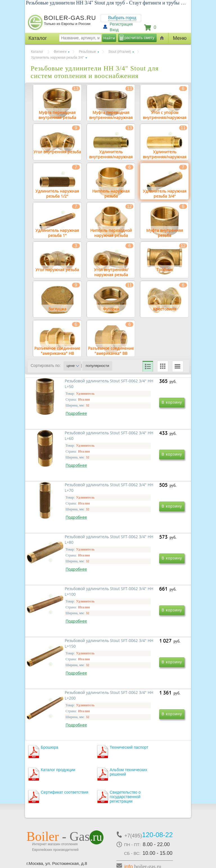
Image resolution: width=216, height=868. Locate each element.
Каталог (37, 52)
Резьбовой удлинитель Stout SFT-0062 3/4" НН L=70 (68, 519)
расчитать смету (139, 38)
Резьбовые (87, 52)
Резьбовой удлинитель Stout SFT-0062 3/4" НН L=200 (68, 681)
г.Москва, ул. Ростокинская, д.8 (57, 821)
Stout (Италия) (120, 52)
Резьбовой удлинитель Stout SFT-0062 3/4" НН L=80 (145, 519)
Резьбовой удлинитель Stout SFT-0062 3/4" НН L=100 (68, 600)
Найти (109, 38)
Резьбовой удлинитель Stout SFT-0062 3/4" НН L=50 (68, 438)
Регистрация (121, 24)
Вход (114, 30)
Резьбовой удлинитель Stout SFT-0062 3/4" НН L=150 (145, 600)
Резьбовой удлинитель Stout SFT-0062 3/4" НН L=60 (145, 438)
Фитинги (60, 52)
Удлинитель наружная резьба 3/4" (57, 58)
